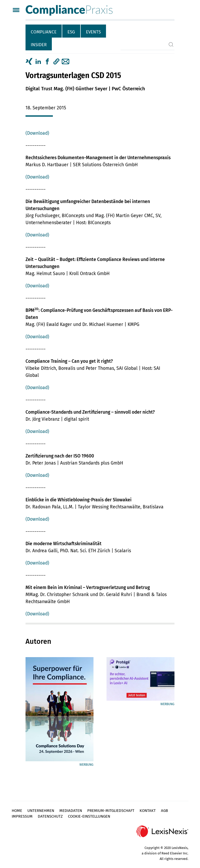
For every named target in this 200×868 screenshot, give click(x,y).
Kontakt (148, 811)
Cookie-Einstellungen (89, 816)
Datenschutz (50, 816)
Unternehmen (41, 811)
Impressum (22, 816)
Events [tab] (93, 32)
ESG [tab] (71, 32)
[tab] (44, 31)
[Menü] (16, 11)
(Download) (37, 133)
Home (17, 811)
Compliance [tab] (44, 32)
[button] (56, 62)
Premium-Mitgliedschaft (111, 811)
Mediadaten (71, 811)
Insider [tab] (39, 45)
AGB (164, 811)
